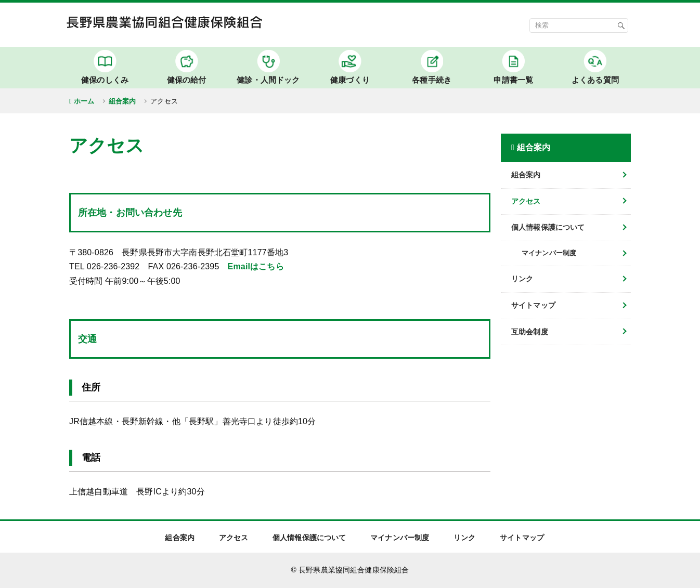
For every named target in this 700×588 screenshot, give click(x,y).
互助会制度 (530, 332)
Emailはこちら (256, 266)
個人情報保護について (548, 227)
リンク (522, 279)
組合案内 (122, 101)
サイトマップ (533, 305)
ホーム (84, 101)
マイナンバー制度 (400, 538)
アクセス (526, 201)
